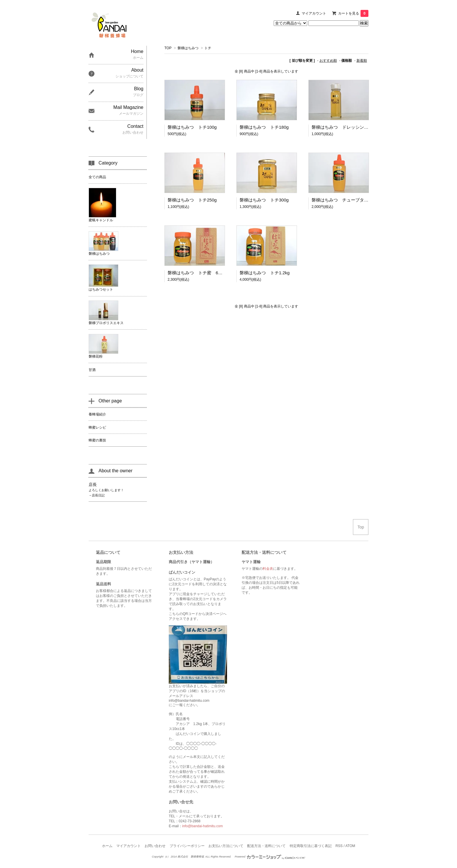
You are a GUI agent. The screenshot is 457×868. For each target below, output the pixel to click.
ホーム (107, 846)
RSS (339, 846)
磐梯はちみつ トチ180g (264, 127)
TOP (168, 48)
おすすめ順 (328, 61)
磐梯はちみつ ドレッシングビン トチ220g (356, 127)
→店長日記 (97, 495)
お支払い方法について (226, 846)
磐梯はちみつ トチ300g (264, 200)
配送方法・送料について (266, 846)
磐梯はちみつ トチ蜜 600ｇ (197, 273)
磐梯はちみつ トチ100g (192, 127)
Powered (270, 857)
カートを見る (353, 13)
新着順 (362, 61)
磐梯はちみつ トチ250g (192, 200)
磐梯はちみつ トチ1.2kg (265, 273)
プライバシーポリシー (187, 846)
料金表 (268, 569)
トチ (208, 48)
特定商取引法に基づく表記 (311, 846)
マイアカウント (314, 13)
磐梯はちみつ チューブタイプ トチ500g (354, 200)
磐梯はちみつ (188, 48)
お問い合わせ (155, 846)
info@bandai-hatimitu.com (203, 826)
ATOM (350, 846)
